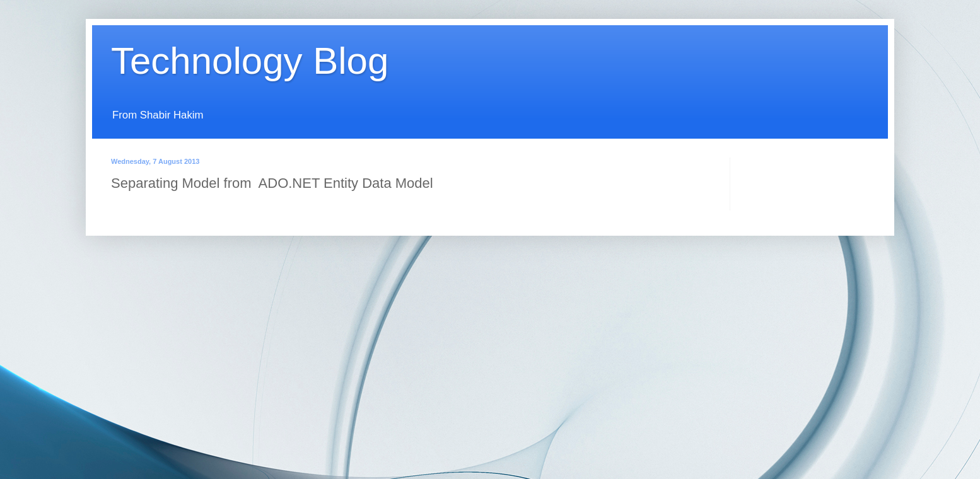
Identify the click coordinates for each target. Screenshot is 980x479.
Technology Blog (250, 61)
